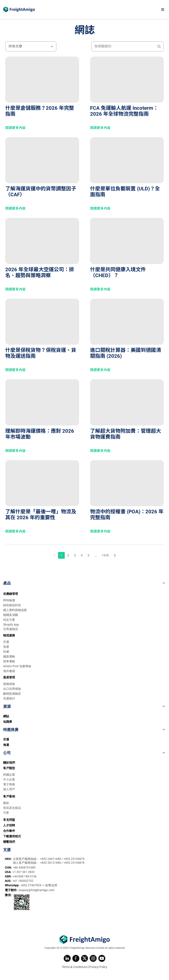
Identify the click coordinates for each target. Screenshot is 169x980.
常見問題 (9, 820)
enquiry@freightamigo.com (37, 890)
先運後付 (9, 698)
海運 (6, 647)
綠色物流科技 (12, 605)
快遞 (6, 652)
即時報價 (9, 600)
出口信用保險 (12, 689)
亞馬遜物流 (11, 629)
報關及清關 (11, 615)
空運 (6, 642)
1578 (105, 555)
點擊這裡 (51, 885)
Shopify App (11, 625)
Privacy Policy (98, 967)
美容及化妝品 (12, 808)
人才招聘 (9, 825)
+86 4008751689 (24, 867)
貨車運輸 (9, 661)
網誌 (6, 716)
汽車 (6, 813)
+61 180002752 (23, 881)
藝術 (6, 803)
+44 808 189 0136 (25, 876)
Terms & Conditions (74, 967)
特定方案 (9, 620)
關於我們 (9, 763)
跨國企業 (9, 775)
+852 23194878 (74, 863)
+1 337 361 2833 (24, 872)
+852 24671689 (51, 859)
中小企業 (9, 779)
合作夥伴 (9, 831)
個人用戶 (9, 789)
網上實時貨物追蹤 (15, 610)
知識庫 (8, 722)
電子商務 (9, 784)
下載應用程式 (12, 836)
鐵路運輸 (9, 656)
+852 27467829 (31, 885)
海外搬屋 (9, 671)
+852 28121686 (51, 863)
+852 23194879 (74, 859)
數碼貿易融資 (12, 694)
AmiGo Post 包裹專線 (17, 666)
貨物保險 (9, 684)
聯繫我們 (9, 842)
